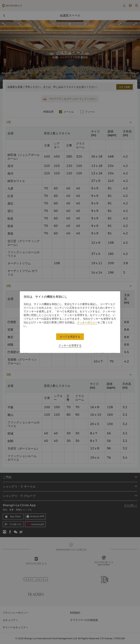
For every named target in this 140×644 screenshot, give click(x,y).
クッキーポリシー (87, 322)
